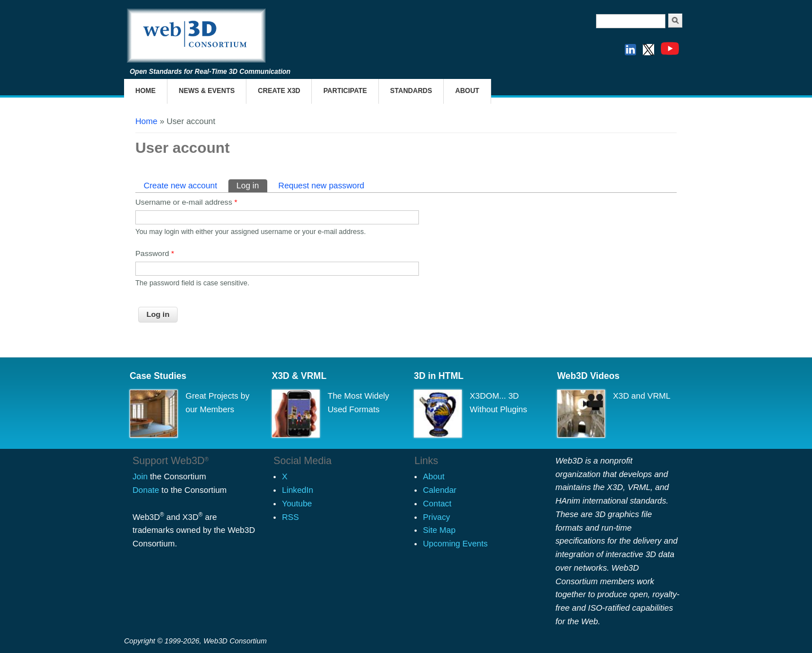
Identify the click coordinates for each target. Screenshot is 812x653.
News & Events (207, 91)
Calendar (440, 490)
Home (145, 91)
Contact (437, 504)
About (467, 91)
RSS (290, 517)
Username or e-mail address (186, 202)
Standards (411, 91)
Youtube (297, 504)
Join (140, 476)
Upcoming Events (455, 544)
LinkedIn (297, 490)
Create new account (180, 186)
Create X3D (279, 91)
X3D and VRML (642, 396)
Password (155, 253)
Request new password (321, 186)
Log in (252, 185)
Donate (146, 490)
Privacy (436, 517)
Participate (345, 91)
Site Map (439, 530)
